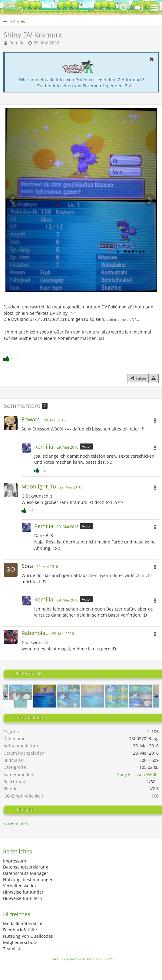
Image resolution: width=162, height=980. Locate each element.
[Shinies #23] (140, 696)
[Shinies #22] (116, 696)
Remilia (17, 43)
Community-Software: (81, 959)
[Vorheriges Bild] (12, 200)
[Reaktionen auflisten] (12, 357)
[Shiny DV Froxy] (92, 696)
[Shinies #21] (68, 696)
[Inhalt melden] (154, 379)
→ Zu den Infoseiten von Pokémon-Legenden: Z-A (82, 86)
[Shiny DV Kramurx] (45, 696)
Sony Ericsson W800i (138, 774)
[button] (154, 8)
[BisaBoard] (14, 8)
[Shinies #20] (21, 696)
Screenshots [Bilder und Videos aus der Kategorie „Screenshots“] (16, 823)
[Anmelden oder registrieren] (139, 8)
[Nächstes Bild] (150, 200)
